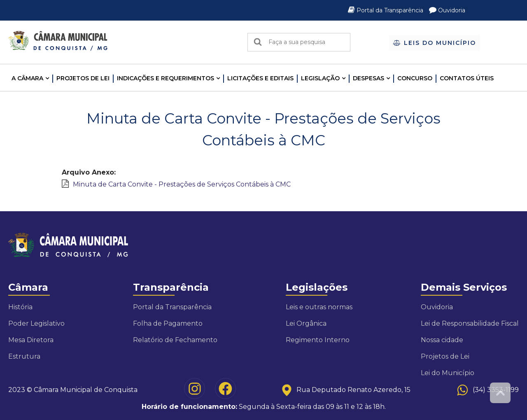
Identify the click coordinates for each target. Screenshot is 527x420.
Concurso (415, 78)
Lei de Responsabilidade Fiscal (470, 323)
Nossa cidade (442, 340)
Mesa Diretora (31, 340)
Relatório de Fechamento (175, 340)
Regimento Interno (318, 340)
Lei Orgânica (306, 323)
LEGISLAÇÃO (320, 78)
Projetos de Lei (83, 78)
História (20, 307)
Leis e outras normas (319, 307)
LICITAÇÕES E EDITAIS (260, 78)
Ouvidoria (447, 10)
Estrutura (24, 356)
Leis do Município (435, 43)
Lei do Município (448, 373)
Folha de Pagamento (168, 323)
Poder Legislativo (36, 323)
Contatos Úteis (467, 78)
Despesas (368, 78)
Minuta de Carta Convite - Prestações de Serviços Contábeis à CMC (182, 184)
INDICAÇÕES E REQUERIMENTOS (166, 78)
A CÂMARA (27, 78)
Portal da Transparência (386, 10)
